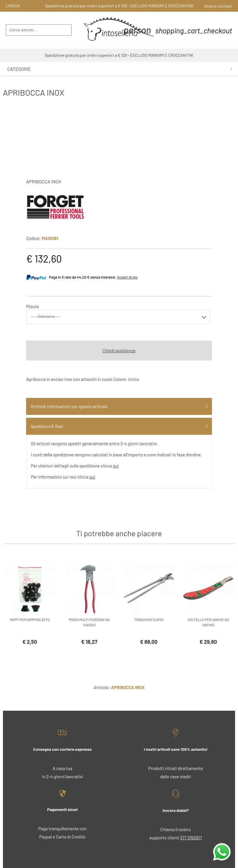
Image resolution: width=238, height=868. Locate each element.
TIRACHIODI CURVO (149, 619)
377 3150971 (191, 838)
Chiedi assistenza (119, 351)
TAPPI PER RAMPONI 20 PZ (30, 619)
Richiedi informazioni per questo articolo (69, 406)
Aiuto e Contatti (218, 6)
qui (116, 466)
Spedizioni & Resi (47, 426)
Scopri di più (127, 277)
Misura (32, 306)
